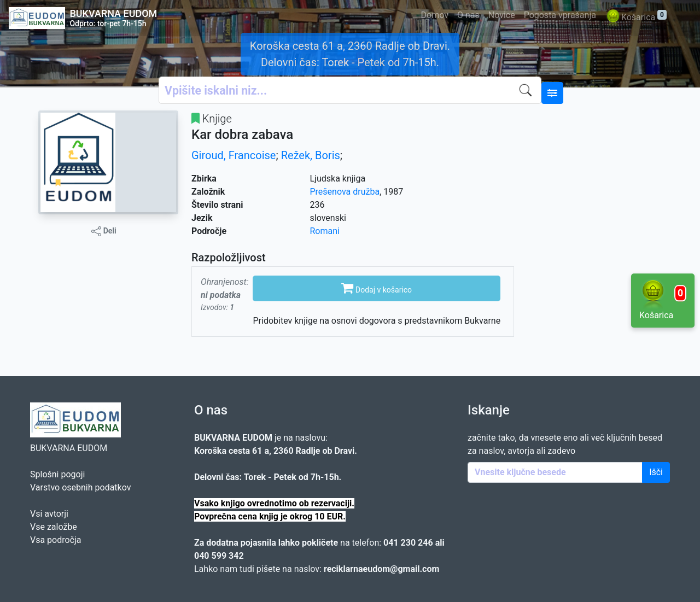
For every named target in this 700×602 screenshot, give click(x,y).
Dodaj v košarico (377, 288)
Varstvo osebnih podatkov (80, 487)
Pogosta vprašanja (560, 15)
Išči (656, 472)
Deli (104, 231)
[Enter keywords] (555, 472)
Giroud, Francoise (234, 155)
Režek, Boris (311, 155)
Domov (435, 15)
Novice (502, 15)
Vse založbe (54, 527)
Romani (325, 231)
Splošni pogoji (57, 474)
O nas (468, 15)
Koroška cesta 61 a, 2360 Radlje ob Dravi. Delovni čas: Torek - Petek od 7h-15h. (350, 54)
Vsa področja (56, 540)
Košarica (636, 18)
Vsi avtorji (49, 514)
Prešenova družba (345, 192)
